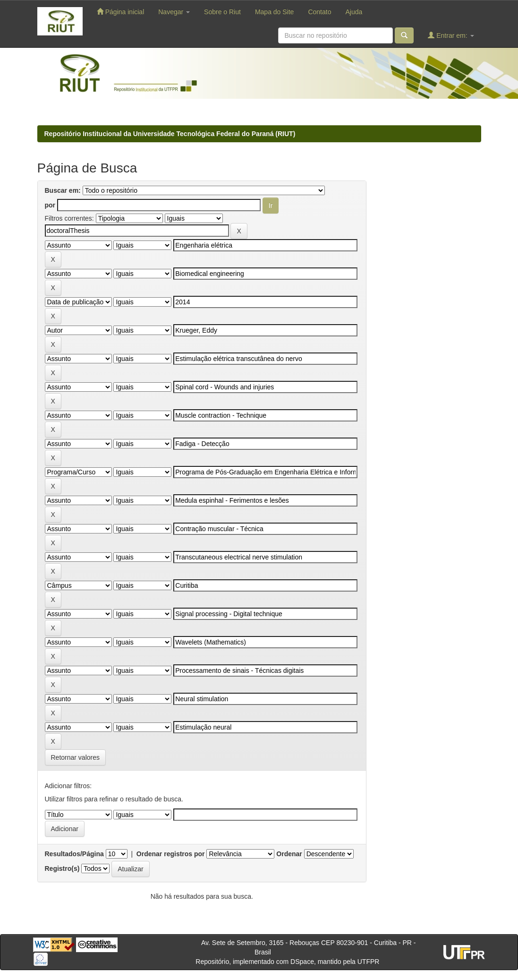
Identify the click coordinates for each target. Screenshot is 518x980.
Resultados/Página (74, 854)
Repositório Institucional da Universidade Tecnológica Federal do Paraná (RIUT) (170, 134)
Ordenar (289, 854)
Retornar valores (76, 757)
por (50, 205)
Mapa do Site (275, 12)
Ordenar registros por (171, 854)
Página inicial (120, 12)
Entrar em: (451, 35)
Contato (319, 12)
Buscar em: (63, 190)
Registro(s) (62, 868)
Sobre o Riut (222, 12)
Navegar (174, 12)
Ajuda (354, 12)
